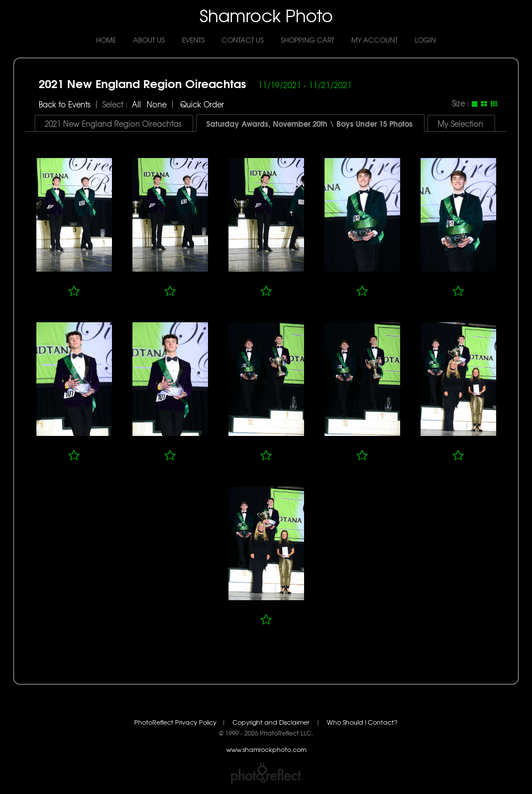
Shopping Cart (307, 40)
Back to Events (65, 104)
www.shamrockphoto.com (266, 749)
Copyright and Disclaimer (272, 722)
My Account (375, 40)
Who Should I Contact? (362, 722)
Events (193, 40)
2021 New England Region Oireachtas (142, 83)
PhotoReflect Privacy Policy (175, 722)
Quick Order (202, 104)
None (157, 104)
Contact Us (243, 40)
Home (106, 40)
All (136, 104)
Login (425, 40)
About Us (149, 40)
